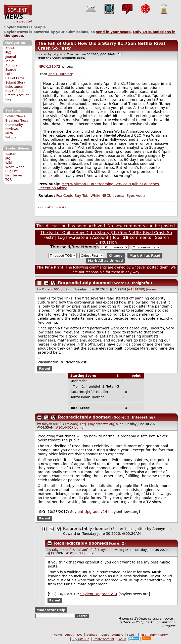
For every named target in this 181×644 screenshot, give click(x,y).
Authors (11, 65)
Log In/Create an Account (83, 237)
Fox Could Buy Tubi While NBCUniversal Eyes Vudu (100, 196)
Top (116, 237)
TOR (8, 180)
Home (58, 635)
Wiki (8, 163)
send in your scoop (113, 32)
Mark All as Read (145, 256)
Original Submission (53, 207)
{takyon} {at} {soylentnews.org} (90, 424)
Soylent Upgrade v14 (89, 512)
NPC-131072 (49, 66)
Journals (11, 57)
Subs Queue (14, 87)
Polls (9, 74)
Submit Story (15, 83)
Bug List (11, 171)
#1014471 (74, 553)
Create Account (17, 95)
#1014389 (136, 289)
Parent (45, 369)
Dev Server (14, 175)
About (10, 48)
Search (11, 70)
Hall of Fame (15, 78)
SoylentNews (18, 14)
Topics (10, 61)
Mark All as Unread (105, 261)
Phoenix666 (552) (55, 289)
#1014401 (64, 428)
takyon (57, 54)
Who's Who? (15, 167)
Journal (151, 289)
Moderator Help (51, 610)
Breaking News (17, 121)
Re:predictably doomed (84, 283)
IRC (8, 159)
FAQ (8, 53)
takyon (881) (52, 424)
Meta (9, 133)
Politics (11, 137)
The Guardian (60, 74)
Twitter (10, 154)
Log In (10, 99)
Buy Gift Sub (15, 91)
